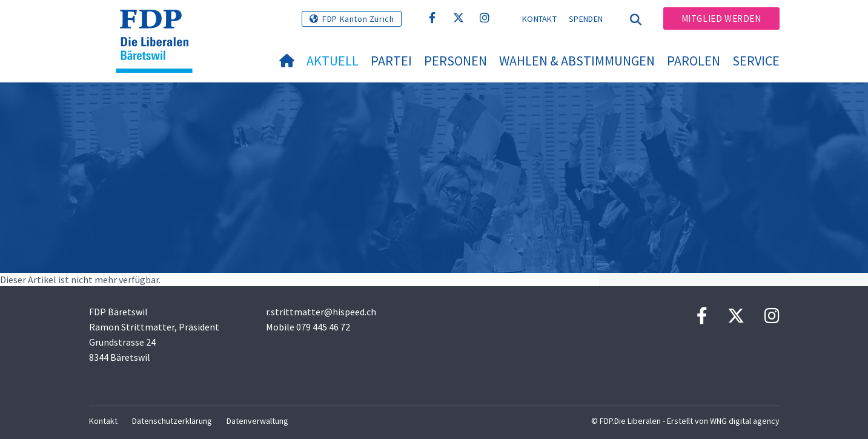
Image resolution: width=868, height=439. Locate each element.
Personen (456, 61)
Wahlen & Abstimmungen (577, 61)
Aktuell (333, 61)
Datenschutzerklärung (172, 421)
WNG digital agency (745, 421)
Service (756, 61)
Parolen (694, 61)
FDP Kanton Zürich (358, 19)
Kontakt (539, 19)
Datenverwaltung (257, 421)
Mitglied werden (721, 18)
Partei (391, 61)
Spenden (586, 19)
